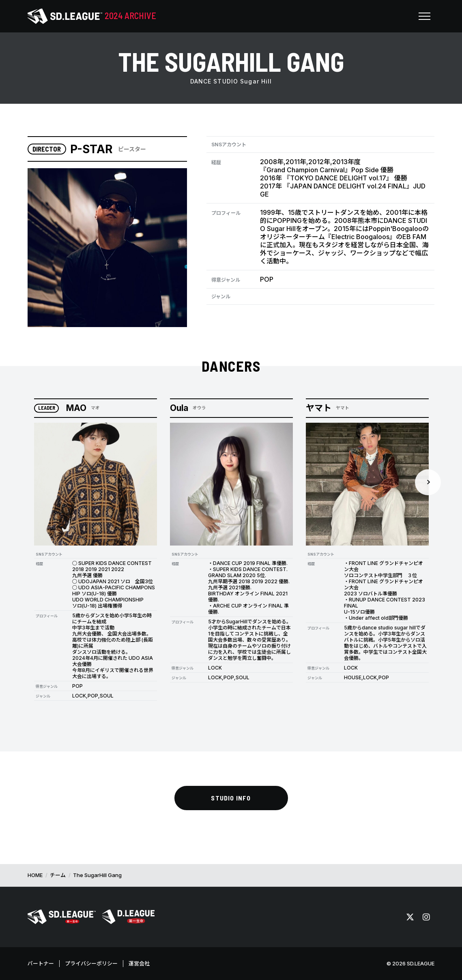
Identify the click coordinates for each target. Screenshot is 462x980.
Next (428, 482)
